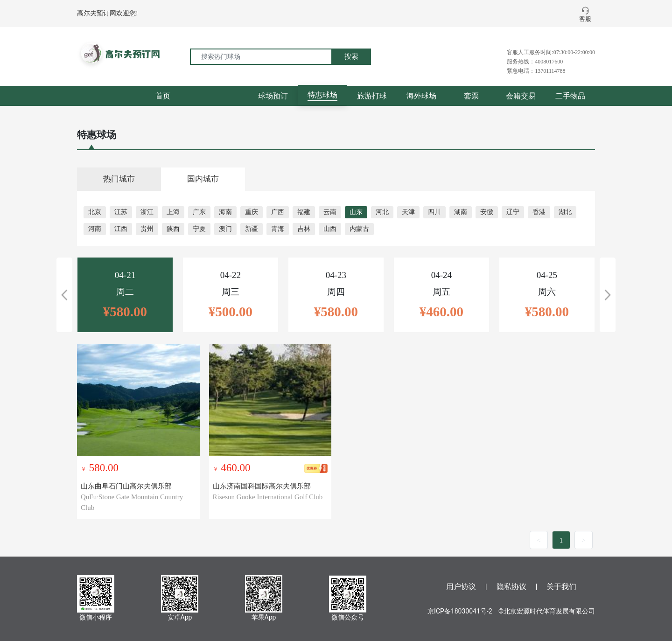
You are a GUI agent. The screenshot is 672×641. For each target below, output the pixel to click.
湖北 (565, 212)
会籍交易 (521, 96)
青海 (278, 229)
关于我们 (561, 587)
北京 (95, 212)
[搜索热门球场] (261, 57)
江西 (121, 229)
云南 (330, 212)
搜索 (351, 56)
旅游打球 (372, 96)
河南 (95, 229)
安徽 (487, 212)
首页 (163, 96)
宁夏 (199, 229)
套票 (471, 96)
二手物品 (570, 96)
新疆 (252, 229)
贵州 (147, 229)
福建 (304, 212)
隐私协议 (511, 587)
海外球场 (421, 96)
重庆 (252, 212)
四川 (434, 212)
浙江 (147, 212)
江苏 (121, 212)
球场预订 (273, 96)
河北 (382, 212)
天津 (408, 212)
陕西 (173, 229)
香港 (539, 212)
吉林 (304, 229)
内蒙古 (359, 229)
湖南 (461, 212)
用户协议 (461, 587)
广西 (278, 212)
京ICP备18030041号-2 (460, 611)
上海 (173, 212)
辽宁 (513, 212)
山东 (356, 212)
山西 (330, 229)
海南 (225, 212)
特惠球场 (322, 95)
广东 (199, 212)
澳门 (225, 229)
